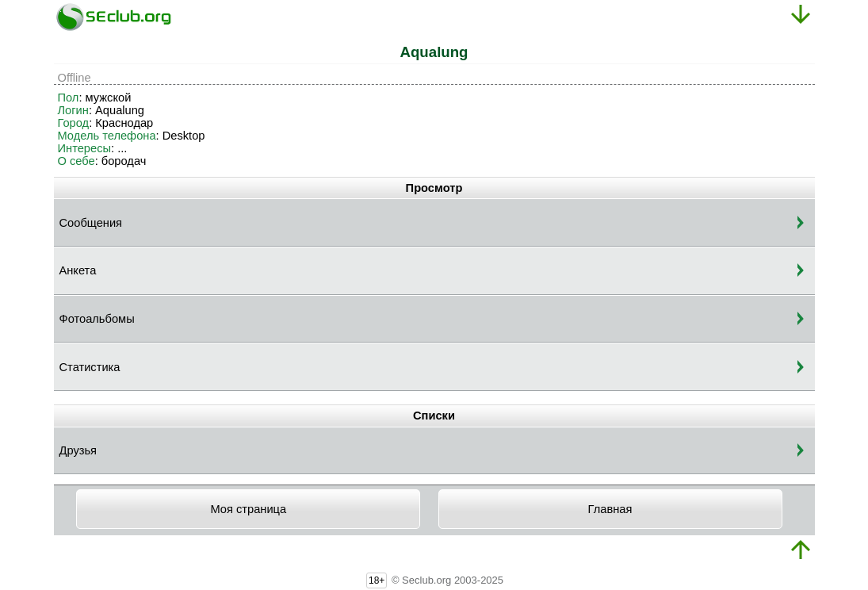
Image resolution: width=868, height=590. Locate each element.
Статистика (90, 367)
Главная (610, 509)
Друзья (78, 450)
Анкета (78, 270)
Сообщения (91, 223)
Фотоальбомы (97, 319)
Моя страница (248, 509)
